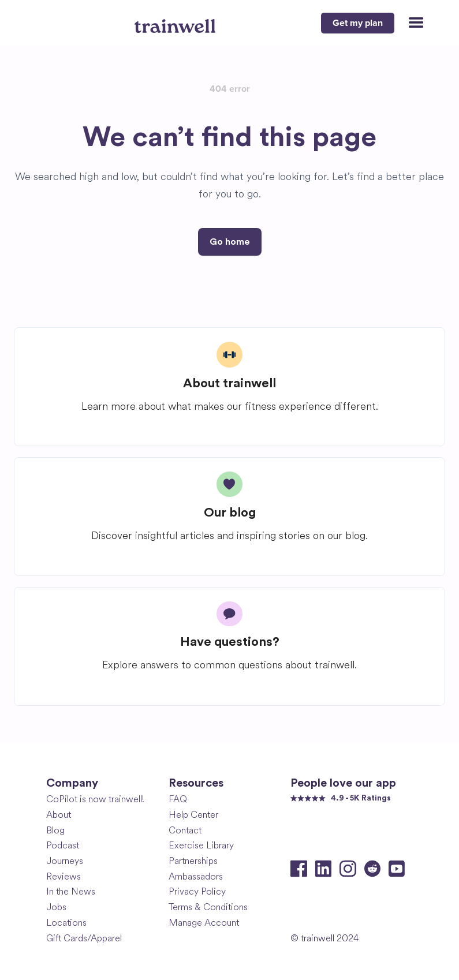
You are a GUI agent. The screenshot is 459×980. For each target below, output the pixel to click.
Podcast (63, 845)
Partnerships (193, 861)
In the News (71, 891)
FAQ (178, 799)
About (59, 815)
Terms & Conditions (208, 907)
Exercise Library (201, 845)
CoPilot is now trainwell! (95, 799)
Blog (55, 830)
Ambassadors (196, 876)
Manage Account (204, 923)
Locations (66, 923)
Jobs (56, 907)
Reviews (64, 876)
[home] (176, 21)
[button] (411, 23)
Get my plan (358, 23)
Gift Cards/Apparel (84, 938)
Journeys (65, 861)
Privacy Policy (197, 891)
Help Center (193, 815)
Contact (185, 830)
